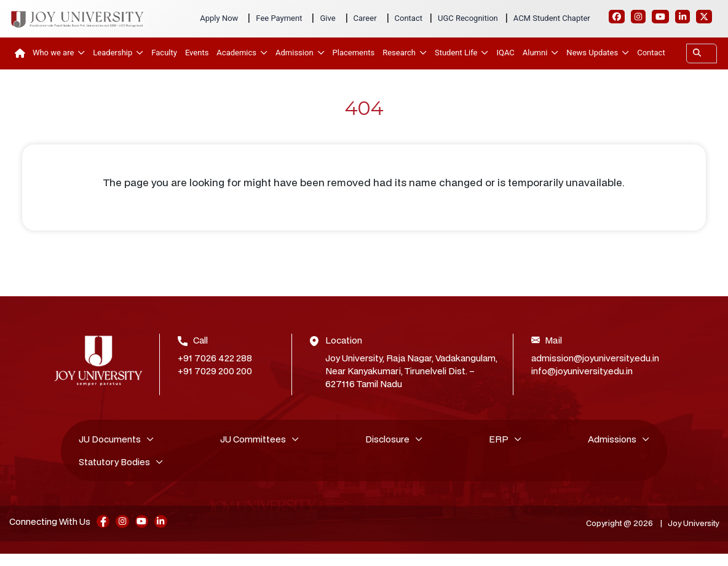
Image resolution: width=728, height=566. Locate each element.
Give (327, 18)
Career (365, 18)
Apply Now (219, 18)
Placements (354, 53)
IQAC (505, 53)
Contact (409, 18)
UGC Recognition (468, 18)
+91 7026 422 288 (215, 358)
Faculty (164, 53)
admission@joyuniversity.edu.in (595, 358)
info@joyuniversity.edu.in (582, 371)
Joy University (690, 525)
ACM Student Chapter (552, 18)
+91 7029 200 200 (215, 371)
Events (197, 53)
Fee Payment (279, 18)
